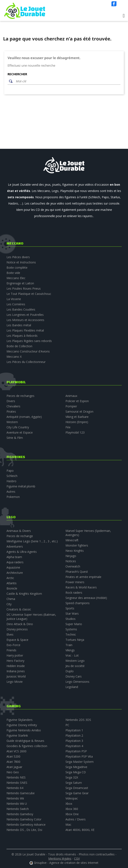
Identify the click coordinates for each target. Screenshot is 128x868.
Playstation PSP (76, 751)
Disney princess (17, 629)
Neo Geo (13, 772)
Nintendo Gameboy (20, 814)
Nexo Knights (75, 551)
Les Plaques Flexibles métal (25, 330)
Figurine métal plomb (21, 486)
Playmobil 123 (75, 432)
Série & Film (15, 438)
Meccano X (14, 357)
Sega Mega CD (76, 772)
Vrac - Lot (72, 655)
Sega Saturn (74, 783)
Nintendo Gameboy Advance (26, 825)
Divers (11, 401)
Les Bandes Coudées (21, 309)
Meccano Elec (16, 278)
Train (69, 645)
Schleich (12, 476)
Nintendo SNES (17, 783)
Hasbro (11, 481)
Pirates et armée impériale (83, 577)
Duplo (70, 671)
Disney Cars (74, 676)
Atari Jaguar (14, 767)
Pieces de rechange (20, 536)
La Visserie (14, 299)
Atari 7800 (13, 762)
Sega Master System (80, 762)
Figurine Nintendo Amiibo (24, 730)
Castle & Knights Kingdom (24, 594)
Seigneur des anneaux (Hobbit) (86, 598)
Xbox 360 (72, 809)
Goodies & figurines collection (27, 746)
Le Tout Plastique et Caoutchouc (29, 294)
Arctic (10, 578)
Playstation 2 (74, 735)
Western (12, 422)
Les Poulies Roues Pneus (24, 288)
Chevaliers (13, 406)
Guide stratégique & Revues (25, 741)
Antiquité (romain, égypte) (24, 417)
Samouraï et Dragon (79, 411)
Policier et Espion (77, 401)
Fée (68, 427)
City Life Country (18, 427)
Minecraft (72, 540)
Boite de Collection (19, 346)
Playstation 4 (74, 746)
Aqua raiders (15, 562)
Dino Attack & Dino (20, 624)
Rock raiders (74, 593)
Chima (11, 599)
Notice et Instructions (21, 262)
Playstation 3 (74, 741)
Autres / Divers (76, 819)
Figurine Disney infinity (22, 725)
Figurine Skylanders (20, 720)
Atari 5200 (13, 756)
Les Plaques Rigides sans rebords (29, 341)
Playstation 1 (74, 730)
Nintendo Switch (18, 809)
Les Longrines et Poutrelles (25, 315)
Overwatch (73, 566)
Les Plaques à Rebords (22, 336)
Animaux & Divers (19, 531)
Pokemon (13, 497)
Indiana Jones (16, 671)
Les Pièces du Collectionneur (26, 362)
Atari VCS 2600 (16, 751)
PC (67, 725)
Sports (70, 608)
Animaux (71, 396)
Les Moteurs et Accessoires (25, 320)
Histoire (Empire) (77, 422)
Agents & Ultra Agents (22, 552)
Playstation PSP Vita (79, 756)
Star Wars (72, 613)
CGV (77, 858)
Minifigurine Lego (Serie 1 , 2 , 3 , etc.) (32, 541)
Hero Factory (15, 661)
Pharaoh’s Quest (77, 572)
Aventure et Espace (20, 432)
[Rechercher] (67, 81)
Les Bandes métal (19, 325)
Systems (71, 629)
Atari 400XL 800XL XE (80, 830)
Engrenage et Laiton (20, 283)
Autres (11, 492)
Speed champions (78, 603)
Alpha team (14, 557)
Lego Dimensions (77, 682)
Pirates (11, 411)
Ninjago (71, 556)
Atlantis (12, 583)
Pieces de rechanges (20, 396)
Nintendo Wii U (17, 804)
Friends (11, 650)
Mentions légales (60, 858)
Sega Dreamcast (77, 788)
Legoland (72, 687)
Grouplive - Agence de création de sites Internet (66, 863)
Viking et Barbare (77, 417)
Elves (10, 634)
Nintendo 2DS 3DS (78, 720)
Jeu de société (75, 666)
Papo (10, 471)
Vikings (70, 650)
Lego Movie (15, 682)
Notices (71, 561)
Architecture (15, 573)
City (9, 604)
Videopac (72, 798)
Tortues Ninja (75, 640)
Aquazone (13, 567)
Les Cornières (16, 304)
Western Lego (75, 661)
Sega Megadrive (76, 767)
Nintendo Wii (15, 798)
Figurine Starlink (17, 735)
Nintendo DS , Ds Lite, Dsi (24, 830)
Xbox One (72, 814)
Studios (71, 619)
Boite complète (17, 268)
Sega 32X (72, 777)
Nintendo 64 (15, 788)
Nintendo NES (16, 777)
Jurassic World (16, 676)
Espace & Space (17, 640)
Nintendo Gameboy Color (24, 819)
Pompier (71, 406)
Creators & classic (19, 609)
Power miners (75, 582)
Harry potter (15, 655)
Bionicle (12, 588)
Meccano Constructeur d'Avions (28, 351)
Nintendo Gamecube (21, 793)
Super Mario (74, 624)
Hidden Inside (16, 666)
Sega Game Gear (77, 793)
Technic (71, 634)
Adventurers (15, 546)
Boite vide (13, 273)
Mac (68, 825)
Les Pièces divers (18, 257)
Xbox (69, 804)
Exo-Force (13, 645)
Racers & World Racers (81, 587)
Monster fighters (77, 545)
